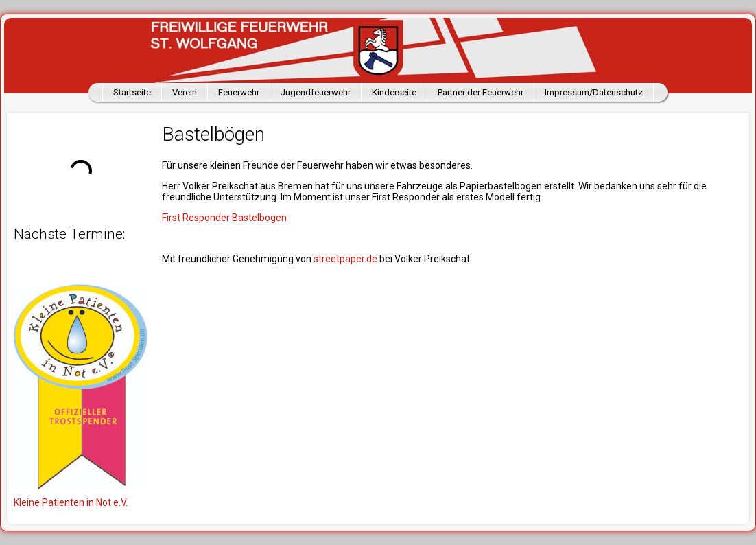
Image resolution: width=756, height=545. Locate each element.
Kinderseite (394, 92)
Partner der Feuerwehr (481, 92)
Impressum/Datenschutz (594, 92)
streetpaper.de (345, 259)
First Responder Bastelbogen (224, 218)
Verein (185, 92)
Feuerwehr (239, 92)
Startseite (132, 92)
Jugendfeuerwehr (316, 92)
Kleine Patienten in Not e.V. (71, 502)
